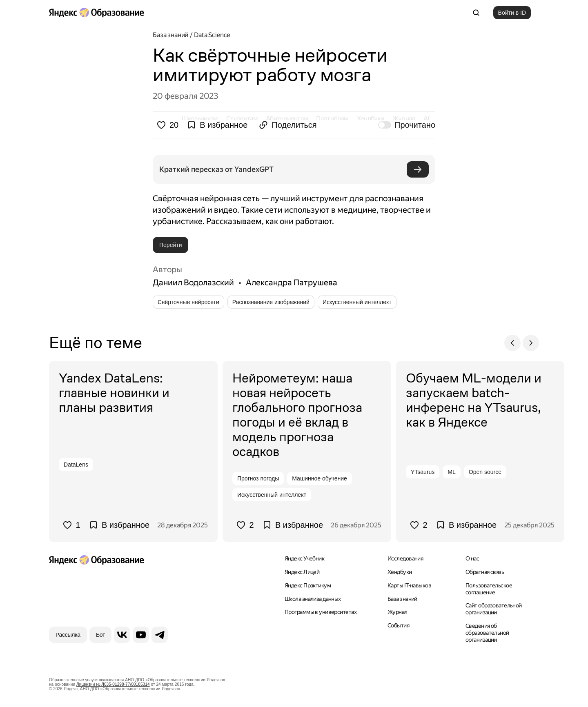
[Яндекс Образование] (96, 13)
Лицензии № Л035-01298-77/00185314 (113, 684)
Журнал (404, 12)
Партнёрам (332, 12)
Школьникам (200, 12)
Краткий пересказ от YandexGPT (216, 169)
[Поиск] (476, 13)
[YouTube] (141, 634)
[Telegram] (160, 634)
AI (426, 12)
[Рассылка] (68, 634)
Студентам (242, 12)
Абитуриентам (287, 12)
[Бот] (100, 634)
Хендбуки (371, 12)
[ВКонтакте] (122, 634)
